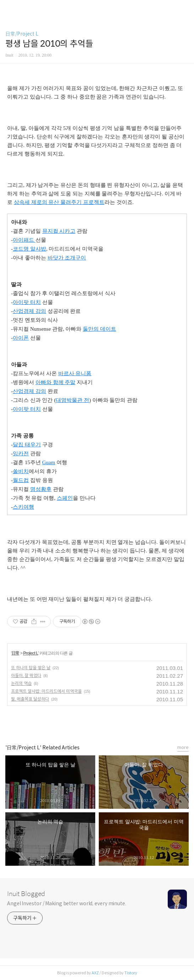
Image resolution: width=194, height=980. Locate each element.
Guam (49, 462)
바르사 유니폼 (75, 373)
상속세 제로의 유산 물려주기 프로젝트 (59, 202)
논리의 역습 (21, 683)
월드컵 (21, 480)
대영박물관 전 (72, 400)
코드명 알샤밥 (29, 249)
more (183, 747)
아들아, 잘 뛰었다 (26, 675)
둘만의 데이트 (99, 329)
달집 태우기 (27, 445)
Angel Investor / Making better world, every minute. (67, 903)
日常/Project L (22, 34)
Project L (31, 653)
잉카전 (21, 454)
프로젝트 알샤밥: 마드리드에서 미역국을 (46, 691)
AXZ (95, 973)
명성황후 (41, 489)
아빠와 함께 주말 (56, 382)
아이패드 (24, 240)
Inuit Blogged (26, 894)
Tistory (131, 973)
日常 (15, 653)
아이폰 (21, 338)
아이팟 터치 (27, 302)
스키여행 (23, 507)
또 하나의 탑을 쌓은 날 (31, 668)
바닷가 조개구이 (67, 258)
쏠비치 (21, 471)
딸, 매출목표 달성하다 (30, 699)
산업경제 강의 (29, 311)
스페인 (65, 498)
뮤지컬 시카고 (59, 231)
